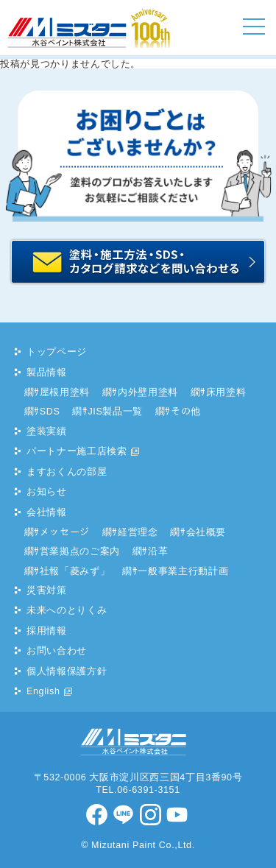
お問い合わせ (57, 651)
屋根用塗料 (65, 392)
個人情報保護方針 (67, 671)
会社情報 (47, 512)
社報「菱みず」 (75, 571)
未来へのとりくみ (67, 610)
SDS (50, 412)
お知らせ (47, 492)
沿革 (158, 551)
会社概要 (206, 532)
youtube (178, 815)
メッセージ (65, 532)
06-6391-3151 (149, 790)
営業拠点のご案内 (80, 551)
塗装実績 (47, 431)
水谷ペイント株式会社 (58, 47)
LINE (124, 815)
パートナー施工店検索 (77, 451)
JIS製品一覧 (115, 412)
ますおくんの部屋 (67, 472)
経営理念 (138, 532)
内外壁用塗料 (148, 392)
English (43, 691)
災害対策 (47, 590)
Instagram (152, 815)
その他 (186, 412)
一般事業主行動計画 (183, 571)
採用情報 (47, 631)
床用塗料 (226, 392)
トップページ (57, 352)
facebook (98, 815)
